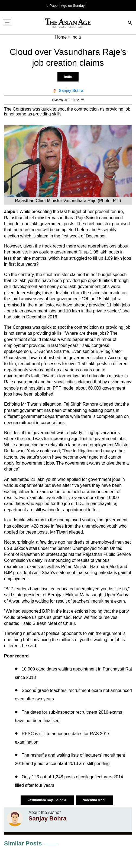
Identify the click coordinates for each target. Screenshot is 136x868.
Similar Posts (23, 843)
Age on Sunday (73, 6)
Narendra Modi (94, 800)
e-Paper (53, 6)
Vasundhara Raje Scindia (47, 800)
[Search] (130, 23)
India (68, 77)
